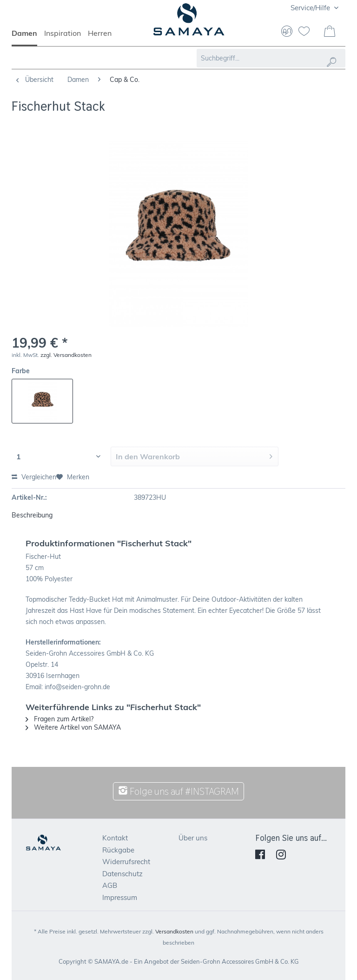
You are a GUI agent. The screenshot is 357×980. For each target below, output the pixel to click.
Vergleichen (34, 477)
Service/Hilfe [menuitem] (311, 8)
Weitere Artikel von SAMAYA (73, 727)
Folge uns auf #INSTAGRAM (178, 791)
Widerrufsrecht (126, 862)
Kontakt (115, 838)
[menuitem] (28, 37)
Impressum (120, 897)
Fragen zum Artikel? (59, 719)
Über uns (193, 838)
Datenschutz (122, 874)
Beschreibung (32, 515)
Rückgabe (118, 850)
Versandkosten (174, 931)
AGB (110, 885)
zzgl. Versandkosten (66, 355)
